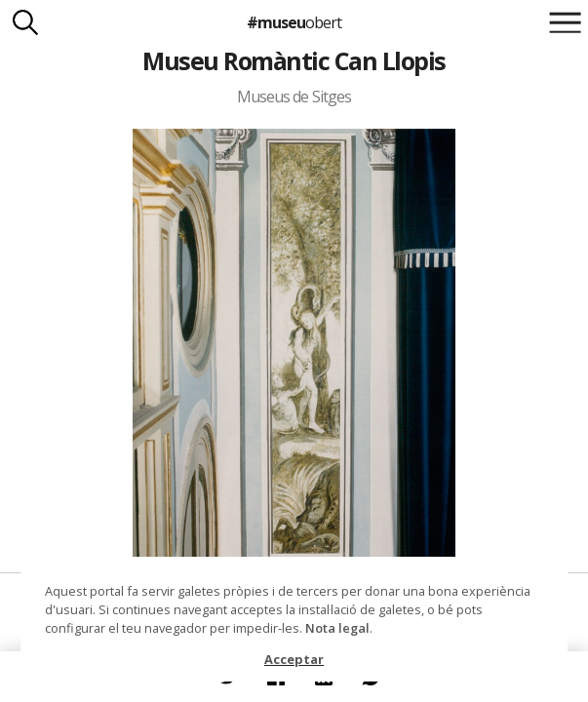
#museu (294, 22)
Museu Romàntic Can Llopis (294, 60)
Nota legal (337, 628)
